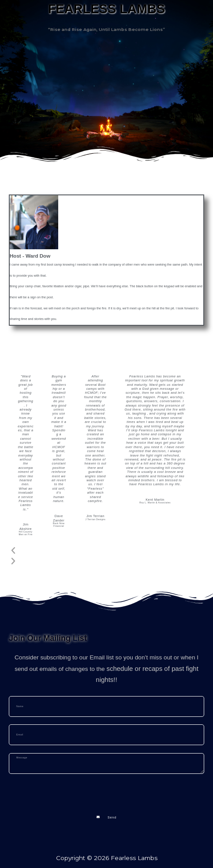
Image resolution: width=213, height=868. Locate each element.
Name (18, 692)
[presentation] (76, 791)
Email (17, 721)
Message (22, 749)
